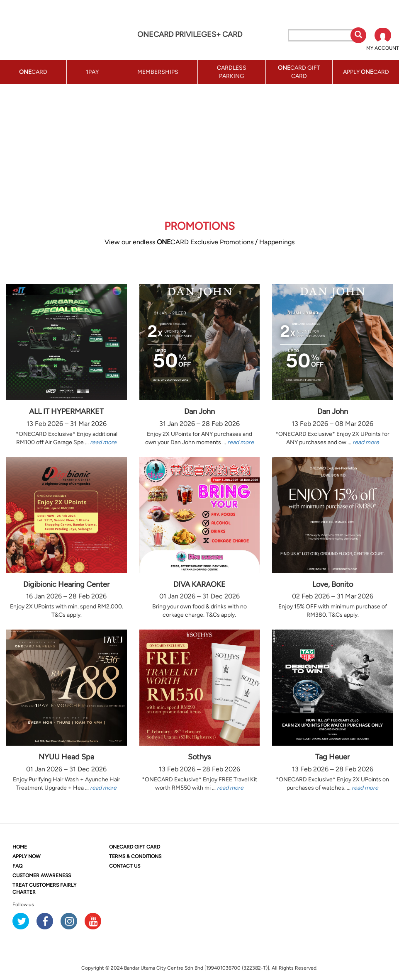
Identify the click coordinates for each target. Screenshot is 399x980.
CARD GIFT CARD (135, 847)
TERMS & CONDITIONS (135, 856)
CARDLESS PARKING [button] (232, 72)
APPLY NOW (27, 856)
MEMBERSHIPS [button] (158, 72)
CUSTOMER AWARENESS (42, 875)
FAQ (17, 866)
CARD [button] (33, 72)
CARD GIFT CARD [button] (299, 72)
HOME (20, 847)
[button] (383, 40)
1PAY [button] (92, 72)
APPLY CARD (366, 72)
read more (103, 442)
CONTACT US (125, 866)
